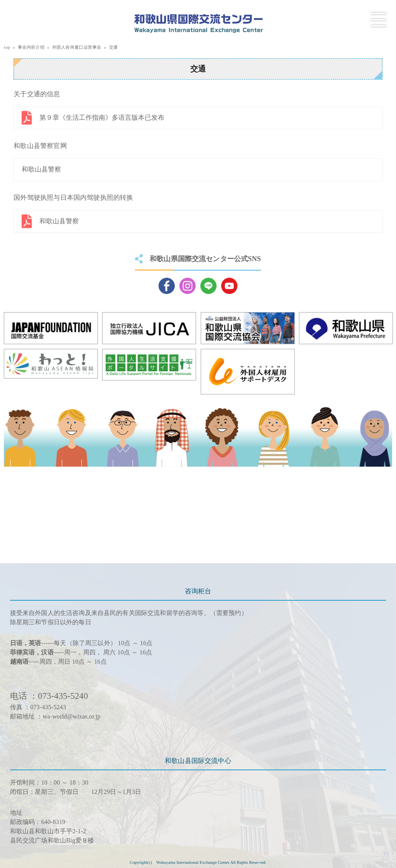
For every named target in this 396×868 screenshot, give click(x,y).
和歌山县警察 (41, 169)
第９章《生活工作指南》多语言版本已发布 (102, 118)
